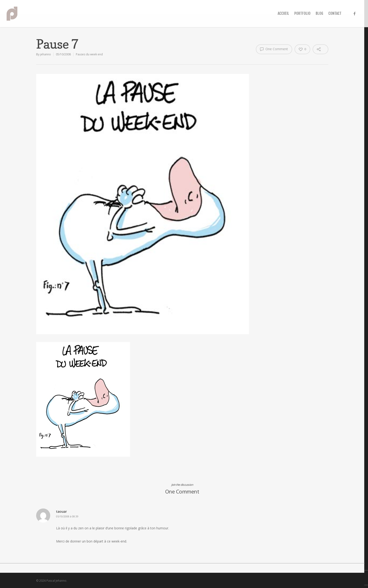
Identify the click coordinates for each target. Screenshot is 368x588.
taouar (61, 511)
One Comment (274, 49)
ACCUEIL (283, 13)
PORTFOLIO (302, 13)
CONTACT (335, 13)
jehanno (46, 54)
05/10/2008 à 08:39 (67, 516)
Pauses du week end (89, 54)
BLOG (319, 13)
